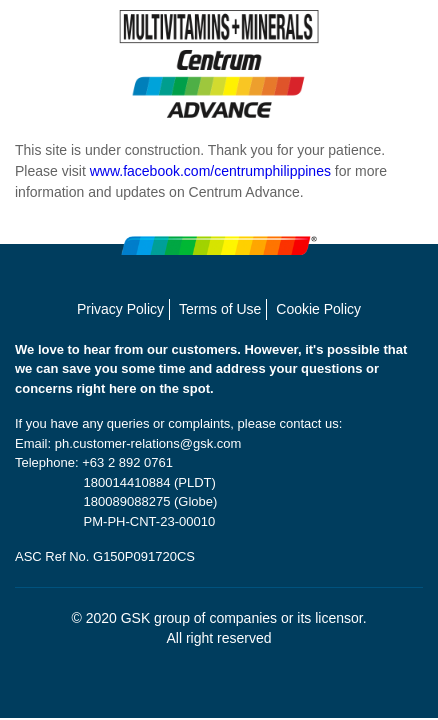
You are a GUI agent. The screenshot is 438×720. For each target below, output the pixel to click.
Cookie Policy (318, 309)
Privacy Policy (120, 309)
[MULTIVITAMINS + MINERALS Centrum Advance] (219, 64)
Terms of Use (220, 309)
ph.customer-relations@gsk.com (148, 443)
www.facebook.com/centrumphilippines (210, 171)
